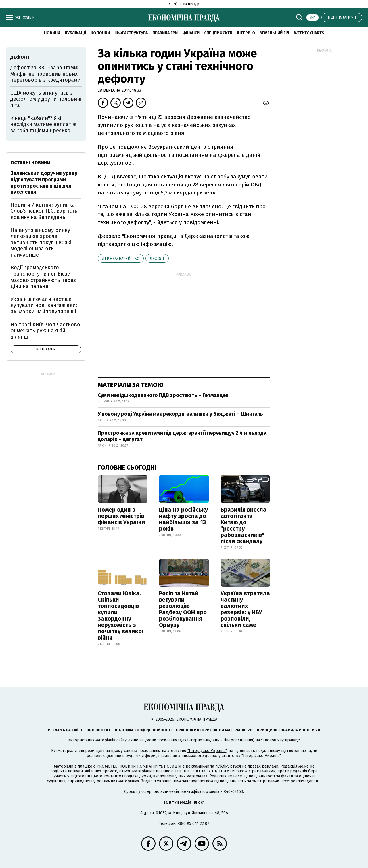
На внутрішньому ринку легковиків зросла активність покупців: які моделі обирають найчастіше (41, 243)
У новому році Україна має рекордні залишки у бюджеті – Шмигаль (180, 414)
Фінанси (191, 33)
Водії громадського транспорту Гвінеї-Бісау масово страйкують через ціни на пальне (43, 277)
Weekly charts (309, 33)
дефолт (157, 259)
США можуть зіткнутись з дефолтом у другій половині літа (46, 99)
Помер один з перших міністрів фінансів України (121, 516)
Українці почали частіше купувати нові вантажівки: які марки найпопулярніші (44, 305)
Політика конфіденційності (143, 730)
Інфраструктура (131, 33)
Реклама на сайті (65, 730)
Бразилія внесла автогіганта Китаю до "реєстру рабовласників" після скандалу (244, 525)
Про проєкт (98, 730)
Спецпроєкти (218, 33)
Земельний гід (275, 33)
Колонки (100, 33)
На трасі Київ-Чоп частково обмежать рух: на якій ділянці (45, 331)
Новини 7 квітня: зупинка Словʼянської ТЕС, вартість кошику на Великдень (44, 211)
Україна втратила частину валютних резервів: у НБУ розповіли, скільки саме (245, 609)
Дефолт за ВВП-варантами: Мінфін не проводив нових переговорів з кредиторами (45, 74)
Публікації (75, 33)
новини (52, 33)
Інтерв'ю (246, 33)
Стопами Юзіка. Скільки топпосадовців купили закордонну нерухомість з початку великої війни (121, 615)
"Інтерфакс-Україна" (207, 751)
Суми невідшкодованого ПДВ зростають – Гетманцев (163, 395)
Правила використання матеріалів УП (214, 730)
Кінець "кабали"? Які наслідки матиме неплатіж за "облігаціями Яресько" (43, 124)
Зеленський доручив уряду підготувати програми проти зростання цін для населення (44, 183)
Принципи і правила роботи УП (289, 730)
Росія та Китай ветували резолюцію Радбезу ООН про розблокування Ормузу (183, 609)
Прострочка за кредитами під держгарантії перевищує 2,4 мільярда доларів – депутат (182, 436)
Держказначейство (121, 259)
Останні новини (30, 163)
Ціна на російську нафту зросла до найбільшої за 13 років (183, 519)
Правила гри (165, 33)
